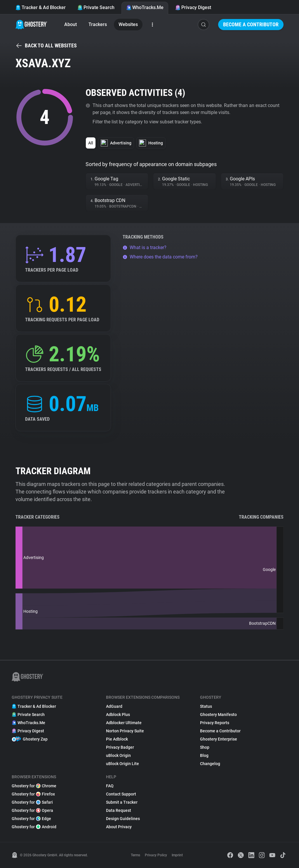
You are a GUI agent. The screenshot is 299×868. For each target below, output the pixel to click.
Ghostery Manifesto (218, 715)
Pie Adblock (117, 739)
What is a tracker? (145, 247)
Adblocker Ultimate (124, 723)
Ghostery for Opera (32, 810)
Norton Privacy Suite (125, 731)
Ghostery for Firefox (33, 794)
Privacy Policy (156, 855)
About (71, 24)
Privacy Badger (120, 747)
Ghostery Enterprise (219, 739)
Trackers (98, 24)
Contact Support (121, 794)
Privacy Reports (215, 723)
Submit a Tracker (122, 802)
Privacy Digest (193, 7)
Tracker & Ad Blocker (41, 7)
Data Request (119, 810)
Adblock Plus (118, 715)
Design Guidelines (123, 819)
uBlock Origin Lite (122, 764)
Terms (135, 855)
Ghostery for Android (34, 827)
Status (206, 706)
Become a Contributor (251, 24)
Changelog (210, 764)
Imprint (177, 855)
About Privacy (119, 827)
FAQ (110, 786)
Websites (128, 24)
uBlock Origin (118, 755)
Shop (205, 747)
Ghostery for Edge (31, 819)
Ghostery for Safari (32, 802)
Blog (204, 755)
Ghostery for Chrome (34, 786)
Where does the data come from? (160, 257)
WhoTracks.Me (145, 7)
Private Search (96, 7)
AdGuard (114, 706)
